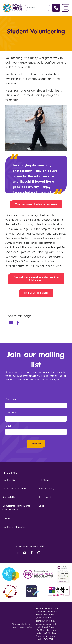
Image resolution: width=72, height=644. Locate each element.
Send (34, 444)
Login (42, 506)
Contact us (9, 480)
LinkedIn (18, 553)
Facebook (18, 323)
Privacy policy (46, 489)
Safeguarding (46, 497)
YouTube (25, 553)
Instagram (39, 553)
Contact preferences (14, 527)
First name (12, 399)
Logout (6, 518)
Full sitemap (45, 480)
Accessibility (9, 497)
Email (11, 323)
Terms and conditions (15, 489)
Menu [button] (66, 8)
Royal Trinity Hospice (13, 8)
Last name (12, 413)
